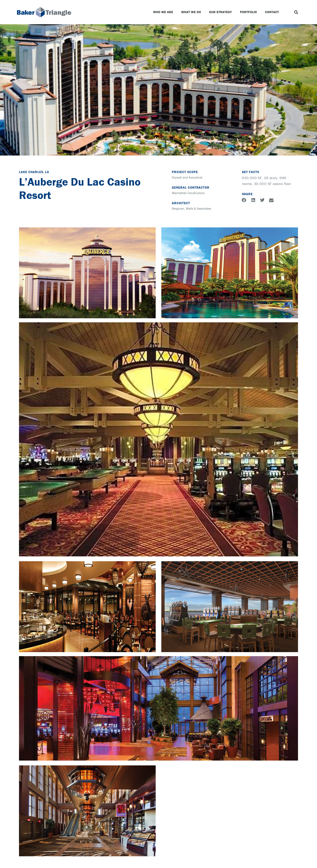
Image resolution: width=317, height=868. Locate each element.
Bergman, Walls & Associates (191, 208)
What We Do (191, 12)
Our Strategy (220, 12)
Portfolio (248, 12)
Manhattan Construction (188, 193)
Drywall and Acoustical (187, 177)
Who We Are (163, 12)
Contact (272, 12)
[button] (296, 12)
